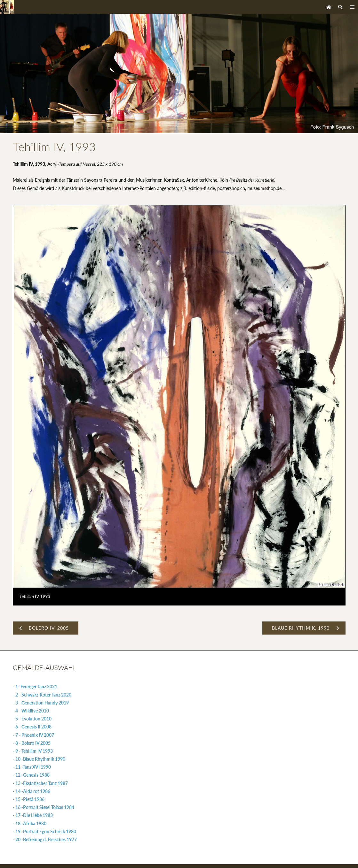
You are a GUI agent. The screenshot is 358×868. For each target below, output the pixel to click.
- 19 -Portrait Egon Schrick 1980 (44, 831)
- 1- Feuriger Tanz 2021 (35, 686)
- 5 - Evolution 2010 (32, 719)
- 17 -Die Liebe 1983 (33, 815)
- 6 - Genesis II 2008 (32, 727)
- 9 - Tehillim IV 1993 (33, 751)
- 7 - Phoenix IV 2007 (33, 735)
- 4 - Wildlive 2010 (31, 711)
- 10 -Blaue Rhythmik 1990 (39, 759)
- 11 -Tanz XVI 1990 (32, 767)
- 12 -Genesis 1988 (31, 775)
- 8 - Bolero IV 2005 (32, 743)
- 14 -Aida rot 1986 (32, 791)
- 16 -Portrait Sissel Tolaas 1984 (44, 807)
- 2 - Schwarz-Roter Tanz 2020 (42, 695)
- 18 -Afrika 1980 (30, 823)
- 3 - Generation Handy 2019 (41, 703)
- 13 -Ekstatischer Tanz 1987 (40, 783)
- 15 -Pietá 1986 (29, 799)
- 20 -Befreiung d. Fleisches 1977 (45, 839)
